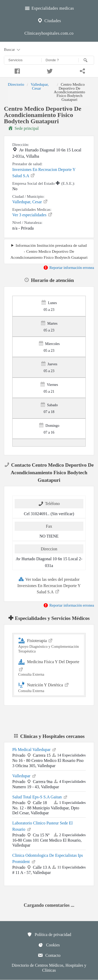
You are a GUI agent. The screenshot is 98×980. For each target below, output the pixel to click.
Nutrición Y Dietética (49, 687)
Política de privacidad (49, 934)
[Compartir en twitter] (49, 70)
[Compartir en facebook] (16, 70)
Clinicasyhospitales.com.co (49, 33)
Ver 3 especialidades (33, 214)
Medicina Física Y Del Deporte (49, 667)
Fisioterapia (49, 645)
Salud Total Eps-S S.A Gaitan (40, 797)
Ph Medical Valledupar (34, 749)
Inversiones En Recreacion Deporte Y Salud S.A (44, 173)
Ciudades (49, 20)
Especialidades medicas (49, 8)
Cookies (49, 945)
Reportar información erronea (69, 268)
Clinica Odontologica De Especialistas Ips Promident (48, 858)
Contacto (49, 955)
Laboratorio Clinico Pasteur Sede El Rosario (42, 826)
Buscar (13, 50)
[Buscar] (86, 60)
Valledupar (24, 775)
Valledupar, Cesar (40, 86)
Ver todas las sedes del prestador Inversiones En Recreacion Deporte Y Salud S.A (49, 585)
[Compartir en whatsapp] (82, 70)
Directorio (16, 84)
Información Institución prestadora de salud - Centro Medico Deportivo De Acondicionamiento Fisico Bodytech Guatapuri (49, 251)
